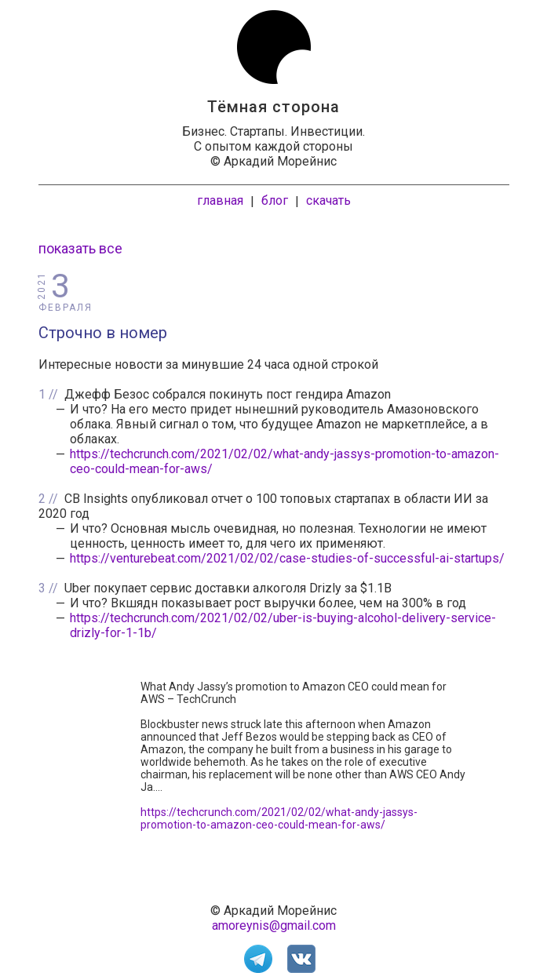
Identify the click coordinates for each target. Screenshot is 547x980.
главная (220, 200)
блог (275, 200)
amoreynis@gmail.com (274, 925)
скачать (328, 200)
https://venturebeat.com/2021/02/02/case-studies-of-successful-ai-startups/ (287, 558)
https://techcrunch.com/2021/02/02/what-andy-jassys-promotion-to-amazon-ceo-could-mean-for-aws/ (279, 818)
